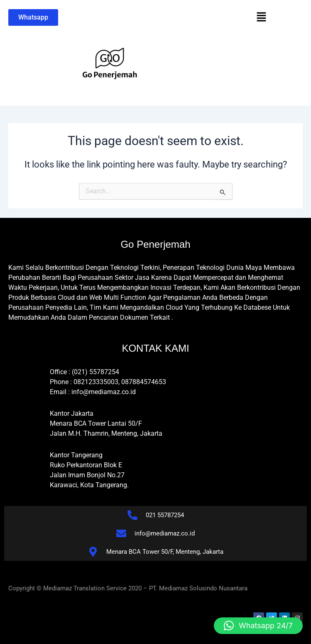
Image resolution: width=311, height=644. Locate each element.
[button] (261, 17)
